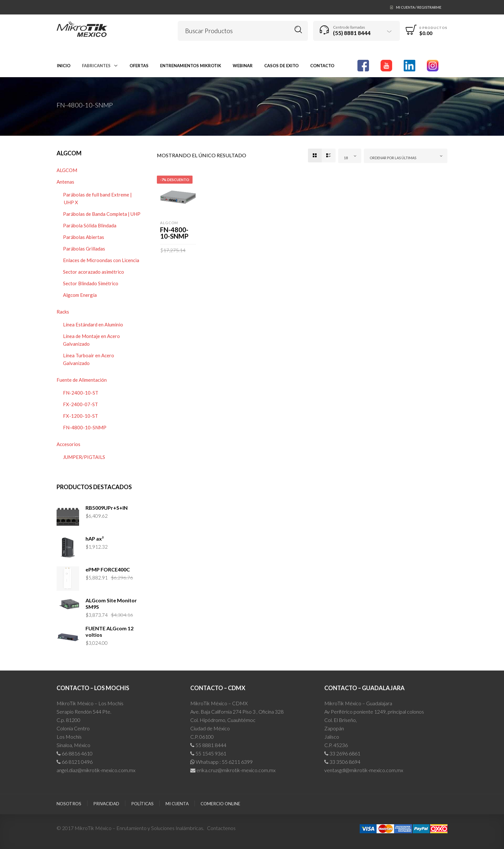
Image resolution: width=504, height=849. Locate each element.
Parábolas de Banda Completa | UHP (102, 214)
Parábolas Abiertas (84, 237)
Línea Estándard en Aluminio (93, 324)
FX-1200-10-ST (81, 416)
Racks (63, 312)
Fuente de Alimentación (82, 380)
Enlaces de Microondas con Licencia (101, 260)
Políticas (142, 804)
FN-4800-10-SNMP (85, 427)
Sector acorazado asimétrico (94, 272)
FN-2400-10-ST (81, 393)
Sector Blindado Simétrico (91, 283)
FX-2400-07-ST (81, 404)
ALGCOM (67, 170)
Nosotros (69, 804)
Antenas (65, 182)
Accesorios (68, 444)
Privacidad (106, 804)
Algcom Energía (80, 295)
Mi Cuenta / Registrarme (419, 7)
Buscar (298, 30)
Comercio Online (220, 804)
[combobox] (350, 156)
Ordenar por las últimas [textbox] (393, 158)
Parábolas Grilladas (84, 249)
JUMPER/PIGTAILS (84, 457)
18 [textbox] (346, 158)
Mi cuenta (177, 804)
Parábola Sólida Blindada (90, 225)
